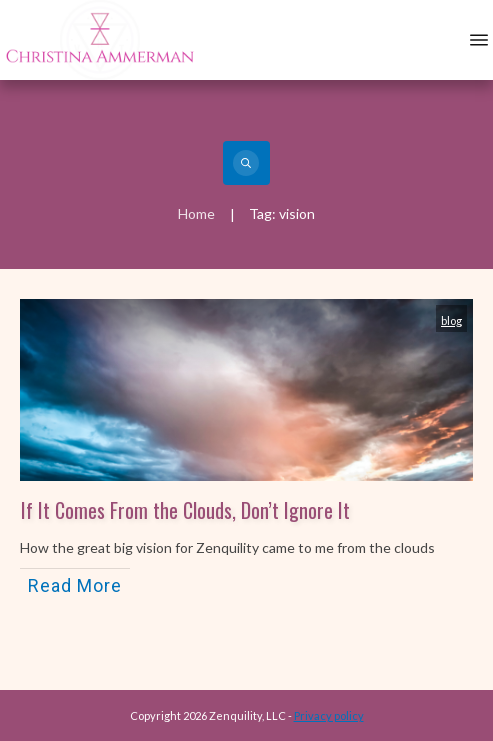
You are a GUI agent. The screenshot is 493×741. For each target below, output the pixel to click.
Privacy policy (329, 715)
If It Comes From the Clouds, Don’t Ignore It (185, 510)
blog (451, 320)
